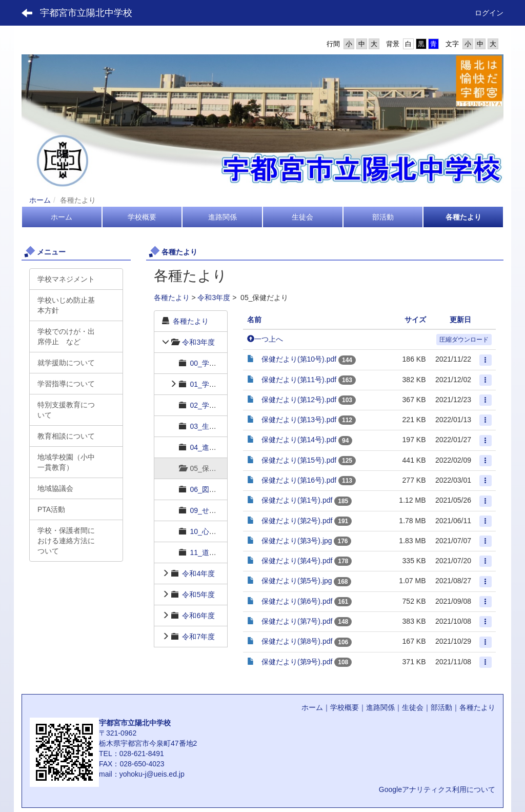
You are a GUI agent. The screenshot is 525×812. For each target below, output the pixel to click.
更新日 (460, 320)
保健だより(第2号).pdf (297, 521)
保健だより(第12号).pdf (299, 400)
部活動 (441, 707)
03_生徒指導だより (221, 426)
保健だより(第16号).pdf (299, 480)
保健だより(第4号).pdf (297, 561)
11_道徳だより (214, 552)
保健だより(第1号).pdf (297, 500)
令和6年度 (198, 616)
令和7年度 (198, 637)
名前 (254, 320)
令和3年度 (214, 298)
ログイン (489, 13)
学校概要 (345, 707)
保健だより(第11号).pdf (299, 380)
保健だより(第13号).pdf (299, 420)
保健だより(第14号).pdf (299, 440)
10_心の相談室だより (224, 531)
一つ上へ (265, 339)
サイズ (415, 320)
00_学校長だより (217, 363)
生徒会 (413, 707)
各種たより (172, 298)
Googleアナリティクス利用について (437, 789)
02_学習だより (214, 405)
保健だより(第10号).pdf (299, 359)
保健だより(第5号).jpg (297, 581)
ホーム (40, 200)
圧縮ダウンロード (464, 340)
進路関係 (380, 707)
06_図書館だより (217, 489)
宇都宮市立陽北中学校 (86, 13)
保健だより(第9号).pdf (297, 662)
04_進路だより (214, 447)
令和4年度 (198, 573)
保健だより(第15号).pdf (299, 460)
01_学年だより (214, 384)
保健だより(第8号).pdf (297, 641)
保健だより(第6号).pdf (297, 601)
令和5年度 (198, 595)
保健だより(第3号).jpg (297, 541)
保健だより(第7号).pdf (297, 621)
